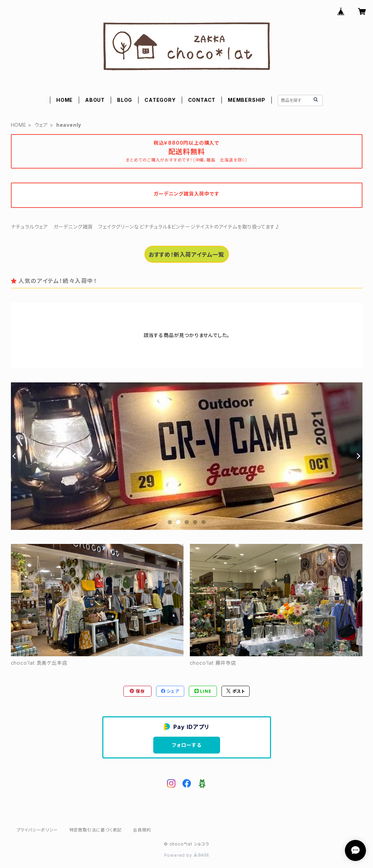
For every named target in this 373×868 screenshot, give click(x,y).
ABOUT (95, 100)
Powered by (187, 855)
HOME (65, 100)
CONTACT (202, 100)
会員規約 (142, 830)
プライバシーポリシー (37, 830)
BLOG (125, 100)
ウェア (41, 125)
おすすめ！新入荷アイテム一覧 (186, 255)
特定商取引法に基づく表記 (96, 830)
